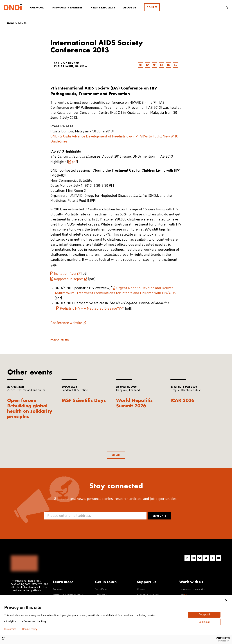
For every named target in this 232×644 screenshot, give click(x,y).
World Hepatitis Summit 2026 (134, 403)
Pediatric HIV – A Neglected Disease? (89, 309)
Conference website (66, 323)
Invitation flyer (65, 274)
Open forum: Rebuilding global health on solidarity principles (30, 408)
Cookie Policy (30, 629)
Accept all (204, 615)
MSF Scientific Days (84, 400)
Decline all (204, 622)
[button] (140, 65)
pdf (74, 162)
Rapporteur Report (69, 279)
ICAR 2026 (182, 400)
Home (11, 23)
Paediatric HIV (60, 340)
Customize (10, 629)
